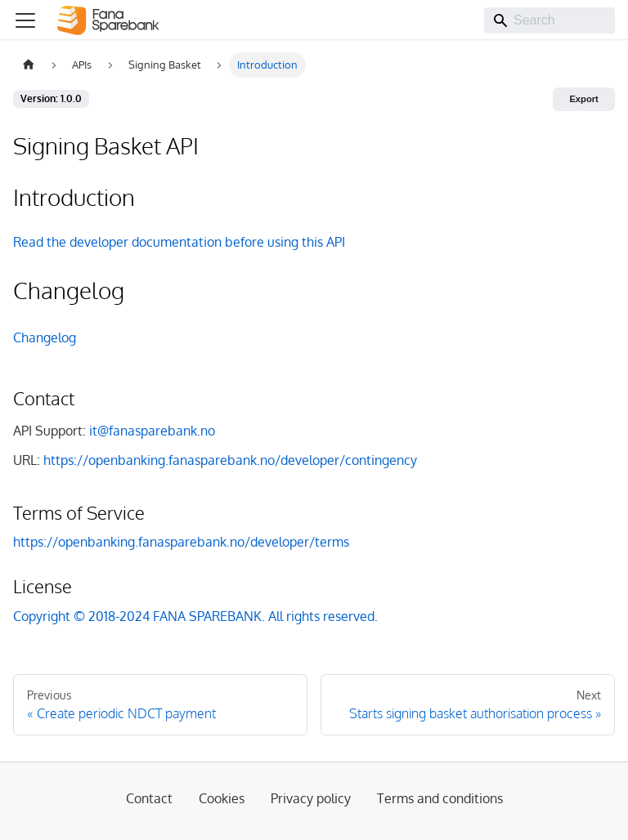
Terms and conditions (440, 798)
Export (583, 99)
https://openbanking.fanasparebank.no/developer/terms (181, 542)
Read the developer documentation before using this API (179, 242)
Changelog (45, 337)
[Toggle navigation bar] (25, 20)
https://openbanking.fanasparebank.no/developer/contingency (230, 460)
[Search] (549, 20)
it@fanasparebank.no (152, 431)
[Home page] (29, 65)
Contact (149, 798)
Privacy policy (311, 798)
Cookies (222, 798)
